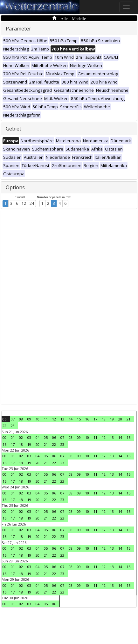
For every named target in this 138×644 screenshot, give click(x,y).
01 (13, 437)
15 (79, 419)
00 (4, 437)
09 (29, 419)
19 (112, 419)
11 (46, 419)
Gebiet (14, 129)
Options (15, 187)
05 (46, 437)
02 (21, 437)
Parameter (18, 29)
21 (128, 419)
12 (24, 203)
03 (29, 437)
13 (62, 419)
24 (32, 203)
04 (38, 437)
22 (4, 426)
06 (4, 419)
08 (21, 419)
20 (120, 419)
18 (104, 419)
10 (38, 419)
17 (95, 419)
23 (13, 426)
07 (13, 419)
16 (87, 419)
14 (71, 419)
